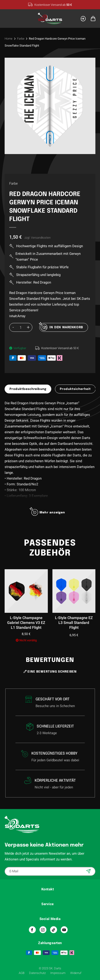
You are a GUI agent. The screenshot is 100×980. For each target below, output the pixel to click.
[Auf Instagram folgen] (43, 930)
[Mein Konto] (83, 19)
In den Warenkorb (66, 327)
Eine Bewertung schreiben (50, 672)
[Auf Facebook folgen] (32, 930)
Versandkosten (41, 238)
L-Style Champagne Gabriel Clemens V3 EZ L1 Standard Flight (26, 623)
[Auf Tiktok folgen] (54, 930)
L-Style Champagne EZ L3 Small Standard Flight (74, 623)
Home (9, 39)
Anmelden (89, 871)
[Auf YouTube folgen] (64, 930)
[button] (8, 18)
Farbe (21, 39)
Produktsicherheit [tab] (75, 389)
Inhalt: (13, 316)
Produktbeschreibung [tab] (28, 389)
